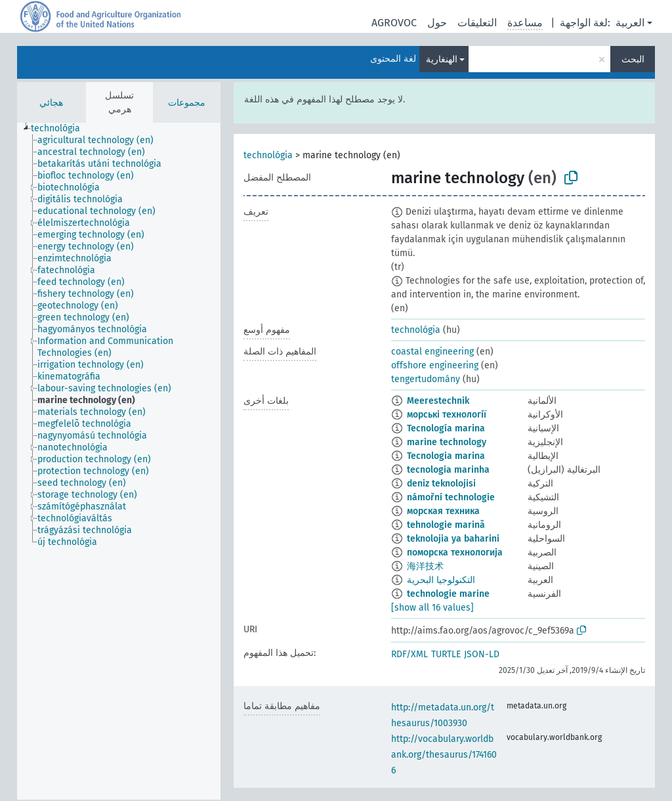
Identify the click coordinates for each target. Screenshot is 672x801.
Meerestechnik (438, 401)
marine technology (447, 442)
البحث (633, 59)
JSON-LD (482, 654)
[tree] (119, 461)
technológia (268, 155)
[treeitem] (61, 129)
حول (437, 23)
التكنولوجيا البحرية (441, 580)
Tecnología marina (446, 428)
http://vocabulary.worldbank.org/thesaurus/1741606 (444, 755)
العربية (630, 23)
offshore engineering (435, 365)
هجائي (51, 103)
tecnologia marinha (448, 470)
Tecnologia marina (446, 456)
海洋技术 (425, 566)
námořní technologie (451, 497)
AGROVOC (394, 23)
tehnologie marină (446, 525)
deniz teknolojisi (441, 484)
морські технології (447, 415)
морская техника (443, 511)
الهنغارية (442, 59)
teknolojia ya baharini (453, 539)
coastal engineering (432, 352)
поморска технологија (455, 552)
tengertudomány (426, 379)
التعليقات (477, 23)
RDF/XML (409, 654)
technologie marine (448, 594)
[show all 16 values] (432, 608)
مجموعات (187, 103)
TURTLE (446, 654)
